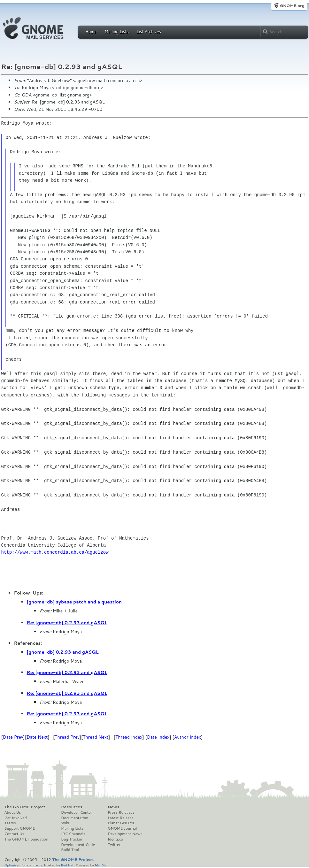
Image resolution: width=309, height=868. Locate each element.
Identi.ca (115, 839)
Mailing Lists (117, 32)
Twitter (114, 845)
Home (91, 32)
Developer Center (77, 812)
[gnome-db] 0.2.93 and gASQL (63, 652)
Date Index (158, 737)
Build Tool (70, 850)
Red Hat (67, 865)
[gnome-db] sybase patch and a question (74, 602)
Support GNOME (20, 828)
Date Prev (13, 737)
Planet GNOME (121, 823)
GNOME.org (292, 6)
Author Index (188, 737)
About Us (13, 812)
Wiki (65, 823)
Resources (72, 807)
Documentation (75, 818)
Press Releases (121, 812)
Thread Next (96, 737)
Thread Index (129, 737)
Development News (125, 834)
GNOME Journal (122, 828)
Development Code (78, 845)
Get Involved (16, 818)
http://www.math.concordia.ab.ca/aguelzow (55, 552)
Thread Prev (67, 737)
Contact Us (14, 834)
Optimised (12, 865)
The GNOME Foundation (27, 839)
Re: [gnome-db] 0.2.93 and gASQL (67, 623)
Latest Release (121, 818)
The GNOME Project (25, 807)
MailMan (102, 865)
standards (35, 865)
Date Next (37, 737)
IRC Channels (73, 834)
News (113, 807)
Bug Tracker (72, 839)
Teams (10, 823)
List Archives (149, 32)
